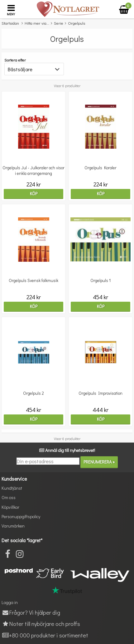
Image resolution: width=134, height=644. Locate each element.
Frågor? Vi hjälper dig (31, 612)
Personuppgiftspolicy (21, 516)
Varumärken (13, 526)
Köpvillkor (10, 507)
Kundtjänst (12, 488)
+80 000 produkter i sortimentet (45, 635)
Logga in (10, 602)
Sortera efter (15, 60)
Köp (34, 193)
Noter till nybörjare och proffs (41, 624)
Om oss (9, 497)
